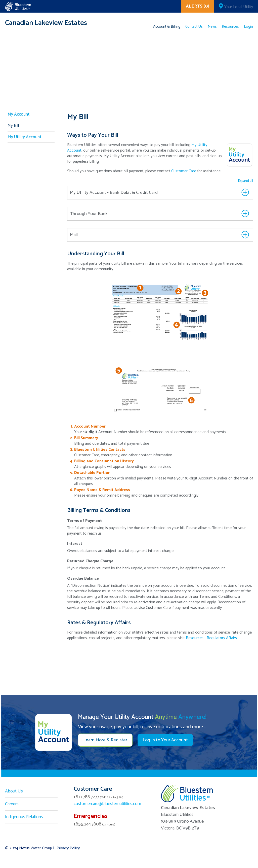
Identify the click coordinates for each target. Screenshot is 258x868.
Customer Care (184, 171)
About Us (14, 791)
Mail (74, 235)
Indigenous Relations (24, 817)
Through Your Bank (89, 214)
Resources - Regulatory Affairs (211, 638)
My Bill (13, 126)
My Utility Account (24, 137)
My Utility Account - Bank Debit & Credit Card (114, 193)
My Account (18, 114)
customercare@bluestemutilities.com (107, 804)
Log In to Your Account (165, 740)
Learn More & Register (105, 740)
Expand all (246, 181)
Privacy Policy (68, 848)
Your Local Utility (239, 7)
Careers (12, 804)
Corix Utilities (18, 6)
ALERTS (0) (198, 6)
